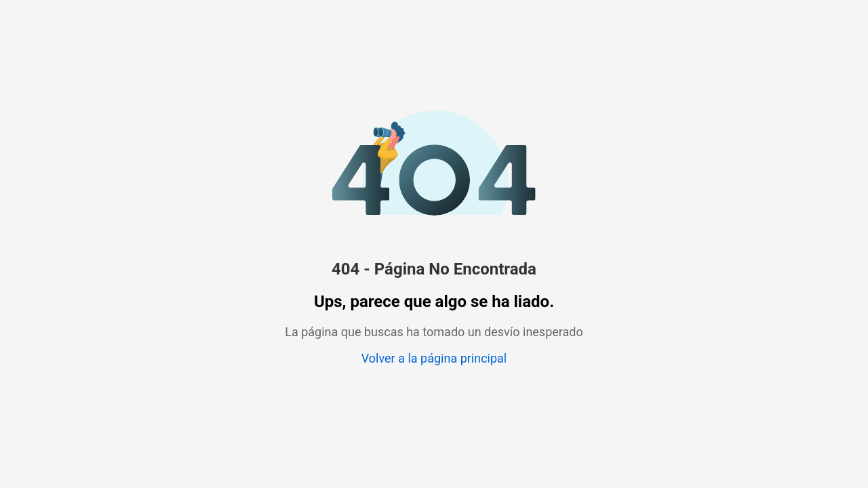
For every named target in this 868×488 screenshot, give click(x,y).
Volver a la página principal (434, 358)
